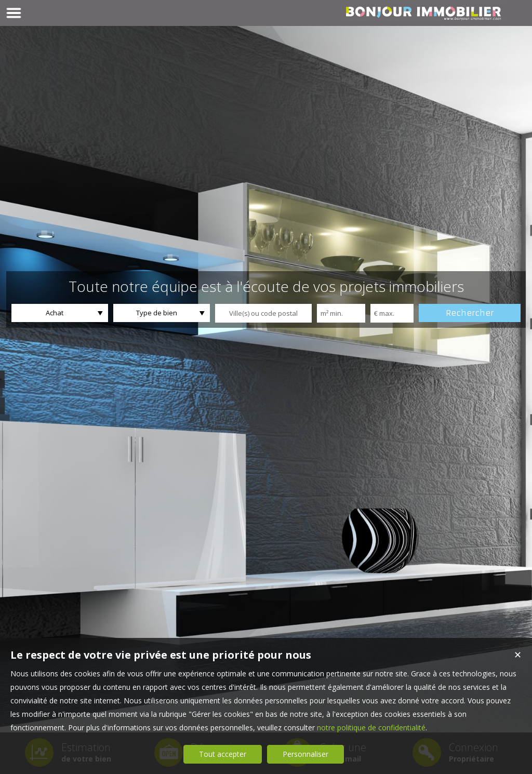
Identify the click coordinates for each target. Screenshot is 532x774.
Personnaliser (305, 754)
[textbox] (263, 313)
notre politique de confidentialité (371, 728)
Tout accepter (223, 754)
